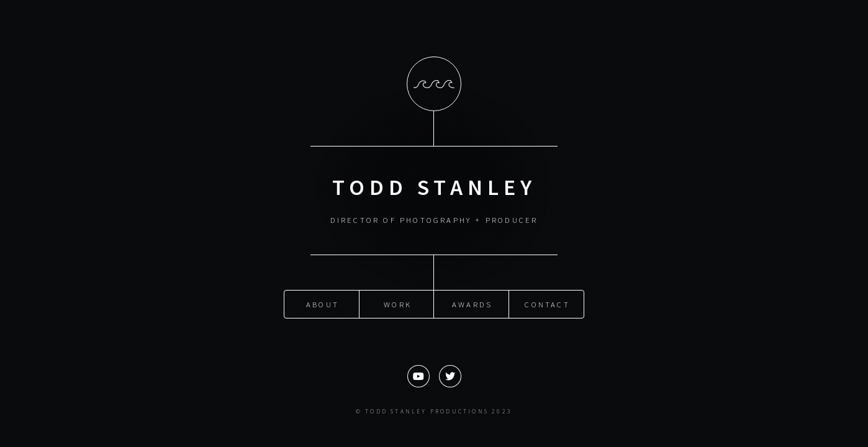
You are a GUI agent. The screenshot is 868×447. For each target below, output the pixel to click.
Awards (472, 304)
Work (398, 304)
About (323, 304)
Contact (547, 304)
